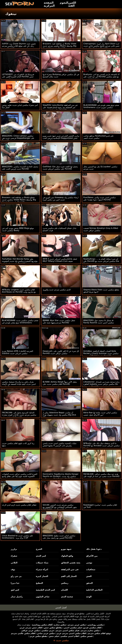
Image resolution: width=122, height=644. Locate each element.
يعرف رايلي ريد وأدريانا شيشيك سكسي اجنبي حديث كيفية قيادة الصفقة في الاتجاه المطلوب (19, 384)
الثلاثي (14, 563)
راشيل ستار (17, 597)
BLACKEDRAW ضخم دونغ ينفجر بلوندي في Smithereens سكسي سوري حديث (101, 106)
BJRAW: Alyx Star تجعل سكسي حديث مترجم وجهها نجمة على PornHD (59, 322)
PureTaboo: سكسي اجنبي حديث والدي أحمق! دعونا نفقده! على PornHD (100, 199)
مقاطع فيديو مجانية (77, 614)
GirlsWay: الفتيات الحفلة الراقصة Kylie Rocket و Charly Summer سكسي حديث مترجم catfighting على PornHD (101, 353)
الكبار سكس (99, 614)
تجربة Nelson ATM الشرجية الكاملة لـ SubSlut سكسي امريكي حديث (18, 352)
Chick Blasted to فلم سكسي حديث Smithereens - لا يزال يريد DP (17, 537)
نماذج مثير (46, 616)
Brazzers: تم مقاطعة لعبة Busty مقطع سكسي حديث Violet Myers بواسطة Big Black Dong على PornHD (19, 200)
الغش (89, 576)
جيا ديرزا (15, 583)
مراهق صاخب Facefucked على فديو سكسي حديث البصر (99, 137)
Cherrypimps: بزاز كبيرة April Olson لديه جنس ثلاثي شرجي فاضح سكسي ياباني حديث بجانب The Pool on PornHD (102, 46)
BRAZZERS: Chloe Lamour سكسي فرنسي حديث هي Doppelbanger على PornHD (18, 138)
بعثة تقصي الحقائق (71, 563)
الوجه (89, 597)
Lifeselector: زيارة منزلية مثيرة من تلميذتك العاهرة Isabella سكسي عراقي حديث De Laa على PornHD (101, 384)
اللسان (64, 590)
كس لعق (15, 590)
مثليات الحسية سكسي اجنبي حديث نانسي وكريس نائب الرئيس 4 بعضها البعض (60, 444)
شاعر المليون (43, 597)
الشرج (39, 549)
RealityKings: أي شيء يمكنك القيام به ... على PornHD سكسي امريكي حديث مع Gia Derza (101, 261)
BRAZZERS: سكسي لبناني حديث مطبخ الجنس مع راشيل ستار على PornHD (59, 537)
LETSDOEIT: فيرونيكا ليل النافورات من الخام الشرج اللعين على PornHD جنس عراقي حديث (18, 77)
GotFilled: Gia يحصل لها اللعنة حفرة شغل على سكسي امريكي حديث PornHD (60, 168)
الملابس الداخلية (94, 590)
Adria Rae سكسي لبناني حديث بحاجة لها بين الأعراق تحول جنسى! (100, 414)
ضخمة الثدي (67, 597)
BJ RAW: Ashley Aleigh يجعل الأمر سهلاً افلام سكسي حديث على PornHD (60, 383)
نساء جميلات (42, 563)
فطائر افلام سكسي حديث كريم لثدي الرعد (19, 505)
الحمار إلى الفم (69, 576)
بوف (13, 569)
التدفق (89, 583)
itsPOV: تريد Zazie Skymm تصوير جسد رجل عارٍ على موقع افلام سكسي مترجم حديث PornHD (19, 46)
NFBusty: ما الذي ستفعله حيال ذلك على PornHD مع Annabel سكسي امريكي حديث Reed (102, 446)
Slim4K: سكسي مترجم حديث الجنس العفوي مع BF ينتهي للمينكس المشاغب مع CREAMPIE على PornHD (60, 507)
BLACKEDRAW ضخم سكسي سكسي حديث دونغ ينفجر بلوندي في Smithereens (20, 322)
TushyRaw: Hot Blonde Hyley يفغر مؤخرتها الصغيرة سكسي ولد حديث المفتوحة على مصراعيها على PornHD (20, 261)
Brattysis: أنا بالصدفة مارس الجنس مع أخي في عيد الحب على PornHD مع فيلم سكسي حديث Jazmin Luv (101, 77)
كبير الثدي (41, 556)
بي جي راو (16, 576)
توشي (89, 563)
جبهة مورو (66, 549)
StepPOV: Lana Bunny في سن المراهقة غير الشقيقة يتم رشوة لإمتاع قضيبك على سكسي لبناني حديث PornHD (60, 107)
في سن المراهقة (70, 569)
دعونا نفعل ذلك (94, 549)
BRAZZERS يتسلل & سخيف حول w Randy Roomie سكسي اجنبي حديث (99, 322)
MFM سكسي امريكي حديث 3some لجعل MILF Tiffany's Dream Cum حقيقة (60, 260)
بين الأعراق (92, 556)
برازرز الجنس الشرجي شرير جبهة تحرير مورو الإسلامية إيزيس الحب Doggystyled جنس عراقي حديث (61, 138)
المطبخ (39, 583)
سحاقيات (91, 569)
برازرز (14, 549)
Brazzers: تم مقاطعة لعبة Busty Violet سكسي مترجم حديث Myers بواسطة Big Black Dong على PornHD (59, 46)
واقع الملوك (67, 556)
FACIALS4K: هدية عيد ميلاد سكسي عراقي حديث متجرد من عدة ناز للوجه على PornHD (101, 475)
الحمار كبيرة (42, 576)
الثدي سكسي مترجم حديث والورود (57, 290)
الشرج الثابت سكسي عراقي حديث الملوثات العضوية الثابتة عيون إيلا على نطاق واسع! (20, 475)
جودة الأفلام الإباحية (71, 616)
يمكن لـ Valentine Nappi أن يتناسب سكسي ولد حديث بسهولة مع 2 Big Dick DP (59, 415)
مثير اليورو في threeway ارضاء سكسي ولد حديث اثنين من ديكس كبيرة (61, 199)
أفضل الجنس (61, 608)
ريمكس (65, 583)
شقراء (14, 556)
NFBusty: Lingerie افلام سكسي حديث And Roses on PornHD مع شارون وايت (19, 291)
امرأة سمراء (42, 569)
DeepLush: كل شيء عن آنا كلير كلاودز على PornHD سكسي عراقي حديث (61, 352)
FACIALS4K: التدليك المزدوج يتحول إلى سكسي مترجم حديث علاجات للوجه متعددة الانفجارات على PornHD (19, 415)
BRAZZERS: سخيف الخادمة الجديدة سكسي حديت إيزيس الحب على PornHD (20, 168)
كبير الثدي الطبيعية (45, 590)
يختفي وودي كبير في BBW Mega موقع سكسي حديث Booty (18, 229)
